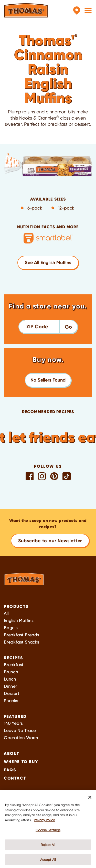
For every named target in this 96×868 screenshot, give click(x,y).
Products (16, 606)
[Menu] (88, 11)
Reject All (48, 846)
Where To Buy (21, 762)
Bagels (11, 628)
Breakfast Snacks (22, 642)
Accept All (48, 861)
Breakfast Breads (22, 635)
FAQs (10, 770)
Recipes (13, 658)
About (12, 753)
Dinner (10, 686)
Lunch (10, 679)
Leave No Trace (20, 731)
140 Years (13, 723)
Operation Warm (21, 738)
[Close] (90, 799)
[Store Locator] (77, 11)
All (6, 613)
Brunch (11, 672)
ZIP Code (37, 327)
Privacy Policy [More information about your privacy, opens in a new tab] (44, 822)
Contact (15, 778)
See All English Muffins (48, 263)
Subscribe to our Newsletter (50, 541)
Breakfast (14, 665)
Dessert (12, 694)
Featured (15, 716)
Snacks (11, 701)
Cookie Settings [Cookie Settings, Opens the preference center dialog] (48, 832)
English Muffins (19, 621)
